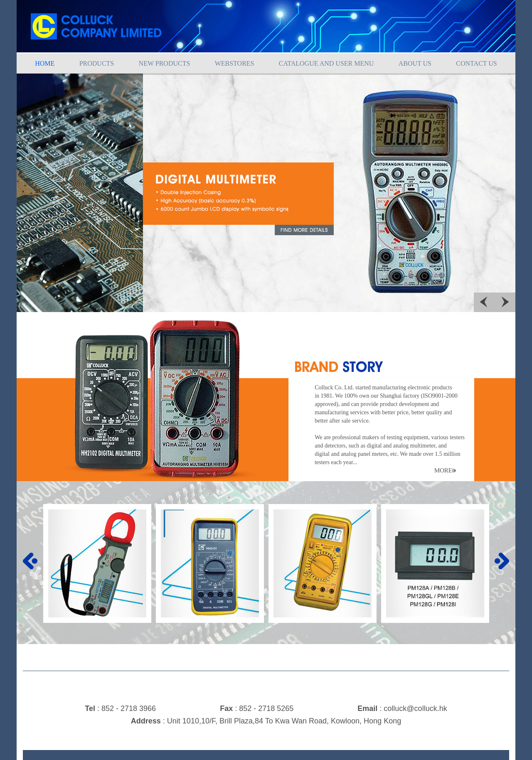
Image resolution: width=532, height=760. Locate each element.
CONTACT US (476, 63)
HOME (45, 63)
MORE (443, 470)
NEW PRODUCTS (165, 63)
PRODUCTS (97, 63)
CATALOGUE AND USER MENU (326, 63)
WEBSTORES (235, 63)
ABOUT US (415, 63)
